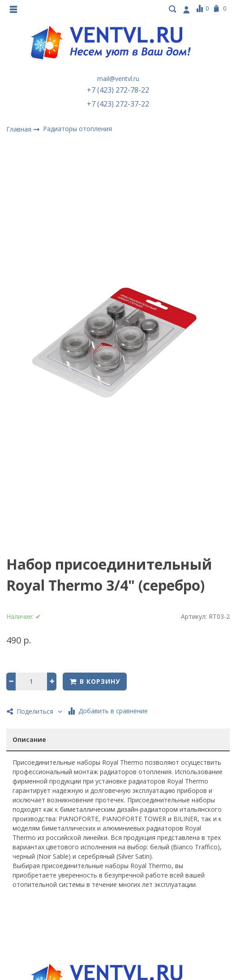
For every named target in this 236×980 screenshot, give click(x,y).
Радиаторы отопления (77, 129)
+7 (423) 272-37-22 (118, 104)
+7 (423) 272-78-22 (118, 90)
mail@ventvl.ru (118, 79)
